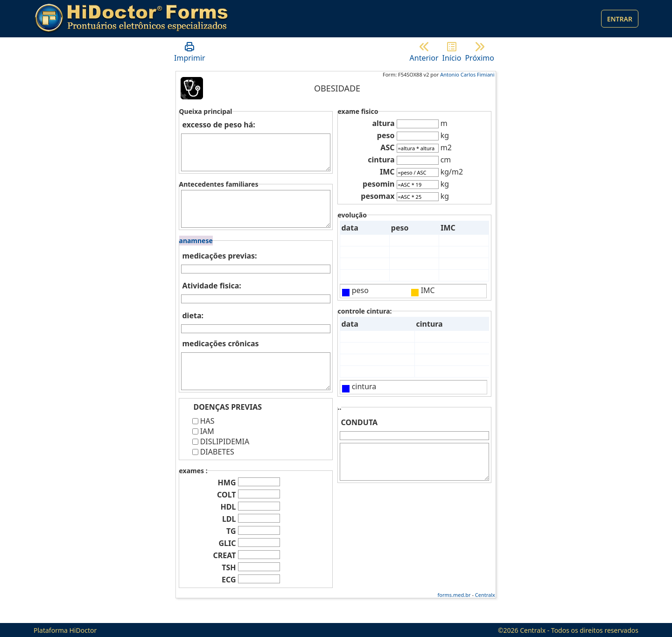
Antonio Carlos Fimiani (467, 74)
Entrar (620, 19)
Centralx (485, 595)
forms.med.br (454, 595)
